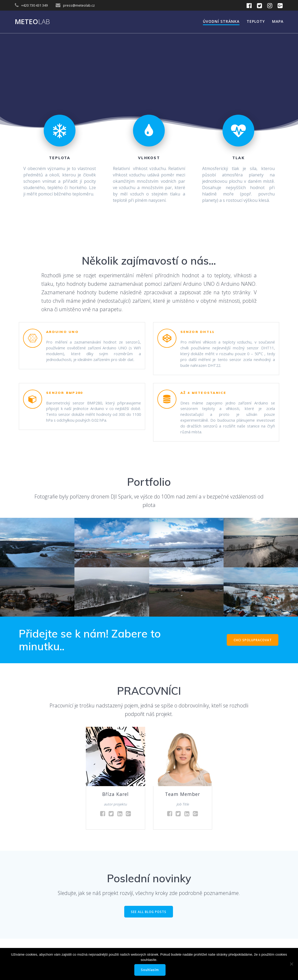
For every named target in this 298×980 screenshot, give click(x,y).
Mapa (278, 21)
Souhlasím (150, 970)
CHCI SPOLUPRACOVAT (252, 652)
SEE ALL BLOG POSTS (149, 925)
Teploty (256, 21)
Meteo (32, 22)
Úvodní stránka (221, 21)
